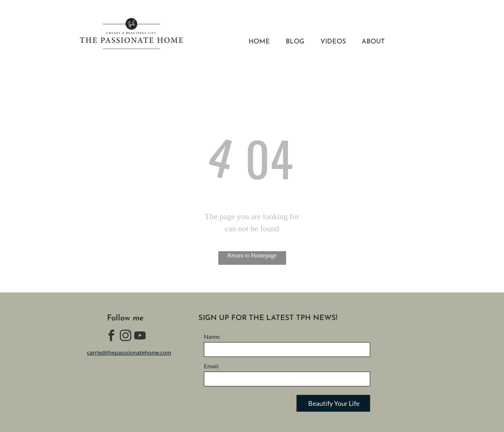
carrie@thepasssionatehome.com (129, 352)
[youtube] (140, 337)
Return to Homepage (252, 255)
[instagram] (125, 337)
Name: (212, 336)
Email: (212, 366)
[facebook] (111, 337)
